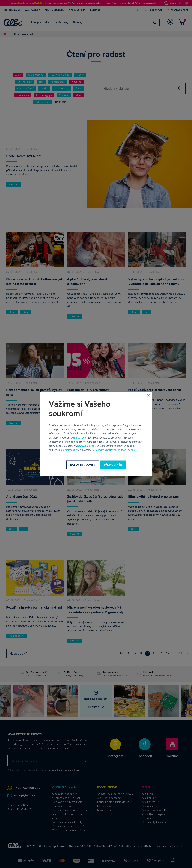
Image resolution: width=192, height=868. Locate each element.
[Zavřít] (148, 395)
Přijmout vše (79, 438)
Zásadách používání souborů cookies (116, 450)
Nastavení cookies (88, 446)
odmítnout (69, 450)
